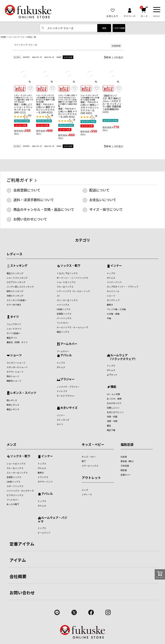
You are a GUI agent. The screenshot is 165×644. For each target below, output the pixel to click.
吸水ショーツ (13, 376)
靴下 (84, 461)
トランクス (43, 477)
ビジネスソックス (15, 495)
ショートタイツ (14, 329)
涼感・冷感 (112, 421)
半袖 (109, 318)
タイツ (15, 317)
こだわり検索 (119, 28)
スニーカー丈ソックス (67, 300)
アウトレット (91, 478)
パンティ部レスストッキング (20, 287)
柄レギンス (12, 400)
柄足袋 (124, 470)
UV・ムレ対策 (113, 394)
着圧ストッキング (15, 273)
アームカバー (69, 344)
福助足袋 (127, 444)
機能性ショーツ (14, 381)
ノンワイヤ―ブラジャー (68, 387)
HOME (3, 37)
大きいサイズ (69, 408)
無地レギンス (13, 405)
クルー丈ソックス (65, 287)
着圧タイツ (12, 338)
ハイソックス (63, 305)
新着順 (59, 57)
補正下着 (111, 430)
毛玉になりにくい (115, 412)
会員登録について (27, 190)
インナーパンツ (114, 282)
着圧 (109, 426)
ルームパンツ (44, 533)
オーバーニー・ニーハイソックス (72, 278)
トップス (111, 273)
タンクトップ (113, 300)
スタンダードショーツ (17, 367)
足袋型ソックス (64, 314)
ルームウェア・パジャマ (52, 519)
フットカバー (63, 323)
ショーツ (111, 296)
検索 (104, 28)
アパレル (66, 355)
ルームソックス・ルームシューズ (72, 327)
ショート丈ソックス (66, 282)
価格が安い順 (37, 57)
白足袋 (124, 457)
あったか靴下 (13, 504)
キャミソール (113, 291)
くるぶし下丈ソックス (67, 273)
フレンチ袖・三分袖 (116, 309)
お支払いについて (103, 200)
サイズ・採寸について (106, 209)
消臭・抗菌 (112, 417)
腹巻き (110, 305)
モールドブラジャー (66, 396)
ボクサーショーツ (15, 372)
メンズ (11, 444)
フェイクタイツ (14, 324)
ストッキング (19, 266)
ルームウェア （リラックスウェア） (122, 357)
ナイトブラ (62, 391)
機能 (113, 387)
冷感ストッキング (15, 296)
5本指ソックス (64, 309)
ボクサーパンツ (45, 482)
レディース (15, 254)
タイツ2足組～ (13, 333)
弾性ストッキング (15, 291)
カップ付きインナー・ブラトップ (123, 287)
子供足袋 (125, 466)
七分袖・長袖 (113, 314)
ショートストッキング (17, 278)
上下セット (112, 375)
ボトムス (111, 278)
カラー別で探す (14, 305)
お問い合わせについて (30, 219)
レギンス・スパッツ (23, 393)
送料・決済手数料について (34, 200)
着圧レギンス (13, 409)
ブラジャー (67, 379)
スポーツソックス (15, 486)
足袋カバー (126, 475)
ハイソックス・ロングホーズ (20, 491)
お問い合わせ (22, 593)
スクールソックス (90, 466)
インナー (116, 266)
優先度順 (26, 57)
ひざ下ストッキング (16, 282)
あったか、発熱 (114, 399)
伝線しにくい (113, 408)
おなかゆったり (114, 403)
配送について (99, 190)
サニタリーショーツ (16, 363)
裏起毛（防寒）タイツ (17, 342)
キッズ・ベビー (93, 444)
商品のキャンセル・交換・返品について (44, 209)
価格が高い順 (49, 57)
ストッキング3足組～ (17, 300)
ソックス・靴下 (70, 266)
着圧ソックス (63, 332)
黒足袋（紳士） (128, 461)
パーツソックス (64, 318)
